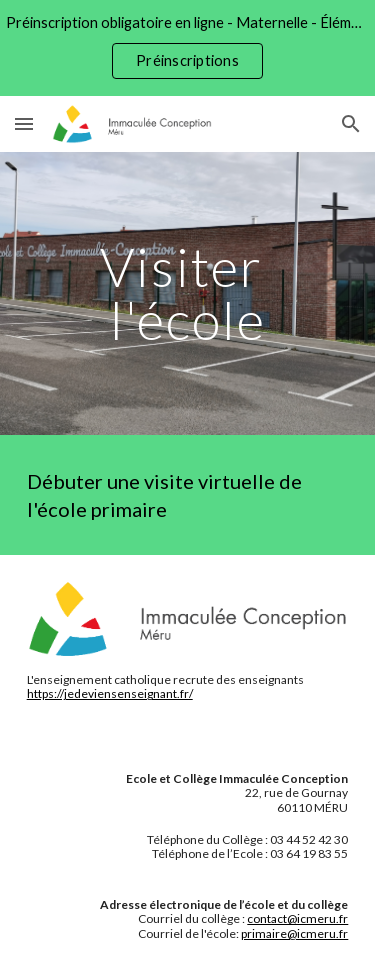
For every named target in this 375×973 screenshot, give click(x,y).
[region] (187, 48)
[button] (24, 123)
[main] (188, 293)
